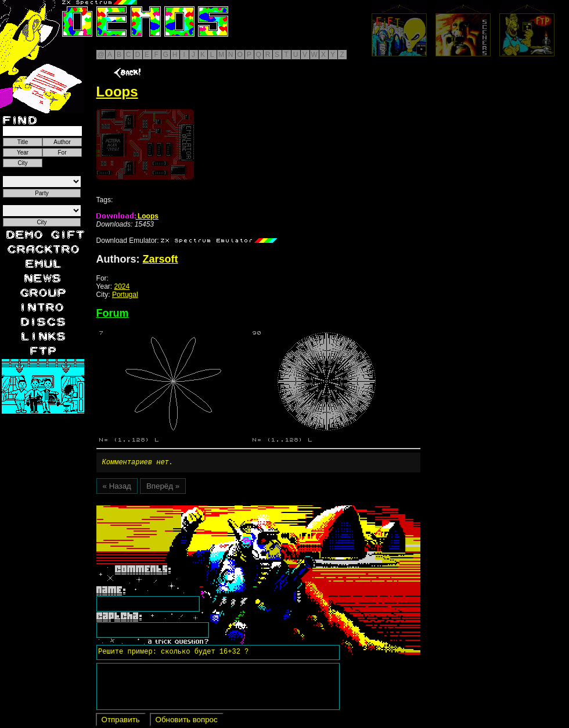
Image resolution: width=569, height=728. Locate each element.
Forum (113, 313)
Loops (127, 216)
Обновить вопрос (187, 721)
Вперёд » (163, 488)
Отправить (121, 721)
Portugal (125, 295)
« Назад (117, 488)
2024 (122, 286)
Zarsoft (161, 259)
